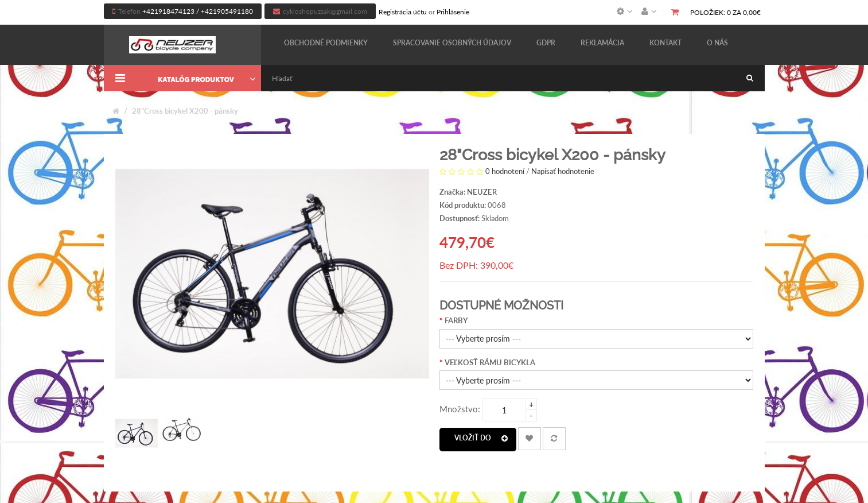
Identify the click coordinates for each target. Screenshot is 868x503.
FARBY (456, 320)
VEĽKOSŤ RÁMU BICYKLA (490, 362)
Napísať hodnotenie (563, 171)
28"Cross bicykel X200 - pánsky (185, 111)
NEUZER (482, 192)
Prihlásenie (453, 12)
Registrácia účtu (403, 12)
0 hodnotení (505, 171)
